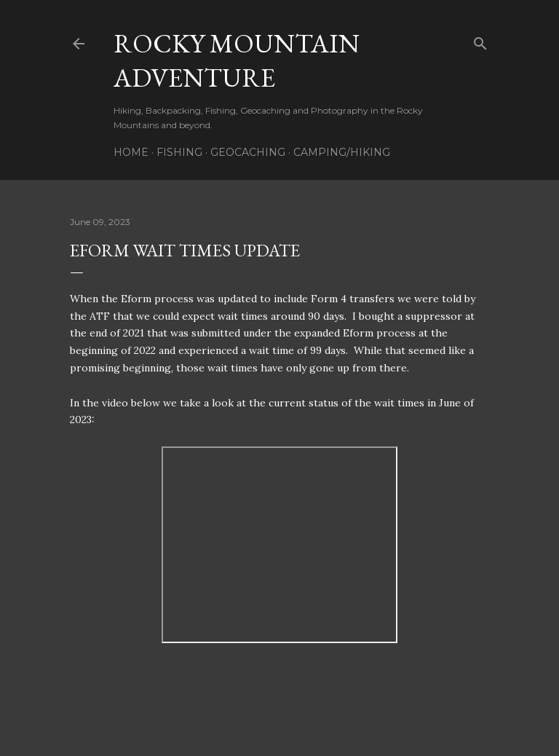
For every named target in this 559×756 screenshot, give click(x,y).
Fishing (179, 152)
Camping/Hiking (342, 152)
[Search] (480, 40)
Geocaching (248, 152)
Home (131, 152)
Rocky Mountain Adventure (237, 60)
